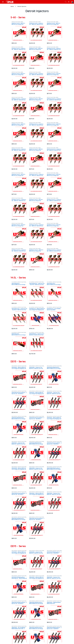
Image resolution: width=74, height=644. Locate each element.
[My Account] (69, 2)
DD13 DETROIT (15, 366)
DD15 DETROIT (15, 551)
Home (12, 6)
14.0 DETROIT (14, 282)
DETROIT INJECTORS (16, 22)
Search (66, 2)
